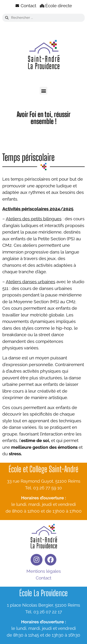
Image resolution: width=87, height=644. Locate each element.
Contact (43, 578)
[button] (43, 91)
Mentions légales (44, 571)
